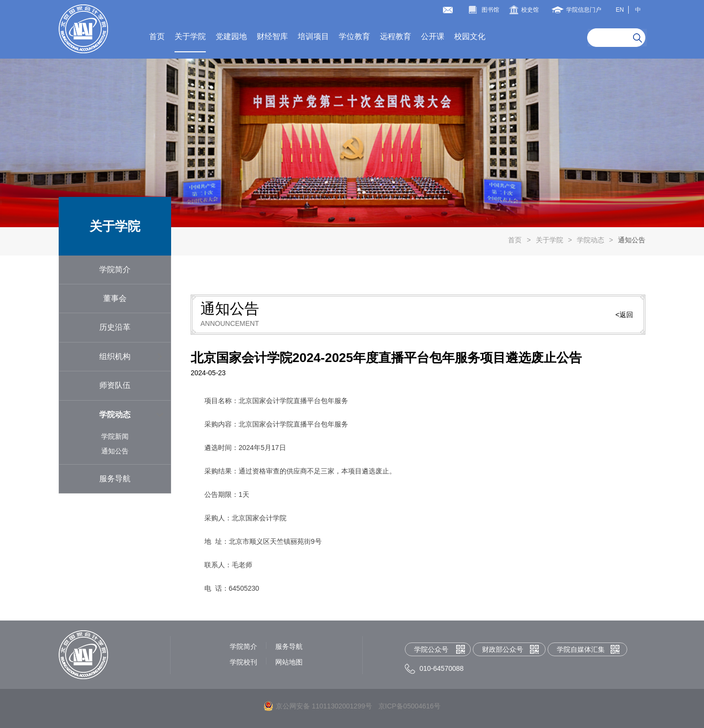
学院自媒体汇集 (581, 649)
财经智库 (272, 36)
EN (620, 10)
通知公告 (632, 240)
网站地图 (289, 662)
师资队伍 (115, 385)
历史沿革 (115, 327)
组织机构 (115, 356)
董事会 (115, 298)
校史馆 (530, 10)
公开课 (433, 36)
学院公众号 (431, 649)
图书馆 (490, 10)
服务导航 (115, 479)
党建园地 (231, 36)
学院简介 (115, 269)
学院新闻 (115, 436)
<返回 (624, 315)
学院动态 (591, 240)
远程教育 (396, 36)
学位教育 (354, 36)
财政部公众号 (503, 649)
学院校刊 (243, 662)
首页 (157, 36)
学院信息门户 (584, 10)
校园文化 (470, 36)
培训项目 (313, 36)
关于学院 (190, 36)
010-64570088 (441, 668)
